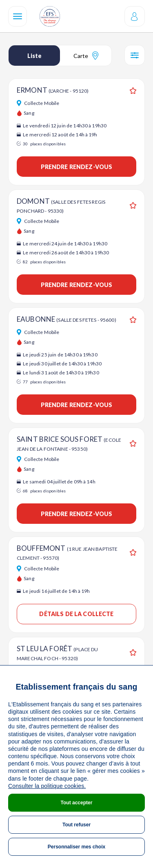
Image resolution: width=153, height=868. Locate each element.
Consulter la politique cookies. (47, 786)
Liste (34, 56)
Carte (86, 56)
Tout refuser (76, 825)
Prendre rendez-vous (77, 167)
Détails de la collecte (76, 614)
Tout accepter (77, 803)
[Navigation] (18, 16)
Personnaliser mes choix (76, 847)
